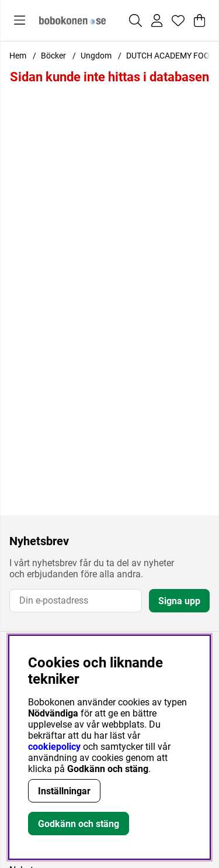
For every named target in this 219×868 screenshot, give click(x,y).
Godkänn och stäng (79, 824)
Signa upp (179, 601)
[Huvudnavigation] (20, 20)
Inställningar (64, 791)
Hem (18, 56)
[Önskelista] (178, 20)
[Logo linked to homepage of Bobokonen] (72, 20)
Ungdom (96, 56)
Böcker (53, 56)
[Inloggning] (157, 20)
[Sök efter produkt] (135, 20)
